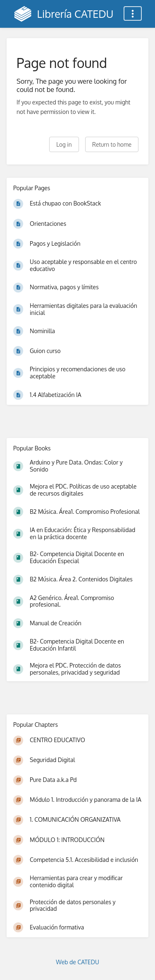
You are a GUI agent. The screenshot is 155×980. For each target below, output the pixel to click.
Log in (64, 144)
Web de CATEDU (77, 962)
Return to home (112, 144)
